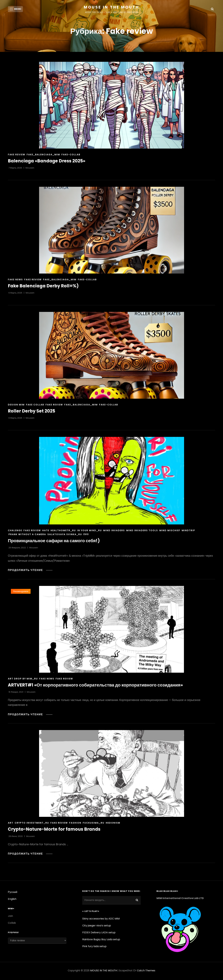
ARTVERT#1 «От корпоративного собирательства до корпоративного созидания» (97, 686)
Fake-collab (71, 156)
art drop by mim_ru (23, 680)
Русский (13, 893)
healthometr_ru (63, 532)
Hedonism (113, 824)
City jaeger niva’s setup (97, 926)
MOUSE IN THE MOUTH (111, 7)
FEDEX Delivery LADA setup (99, 933)
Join (10, 917)
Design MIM (16, 406)
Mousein (30, 169)
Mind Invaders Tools (142, 532)
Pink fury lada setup (94, 947)
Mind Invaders (114, 532)
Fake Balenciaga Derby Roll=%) (44, 287)
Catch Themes (146, 971)
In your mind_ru (90, 532)
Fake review (17, 156)
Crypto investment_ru (32, 824)
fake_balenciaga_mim (43, 156)
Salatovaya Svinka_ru (65, 535)
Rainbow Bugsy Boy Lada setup (101, 940)
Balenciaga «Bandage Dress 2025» (48, 162)
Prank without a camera (27, 535)
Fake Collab (35, 406)
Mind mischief (170, 532)
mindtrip (188, 532)
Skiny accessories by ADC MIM (101, 920)
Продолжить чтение (30, 571)
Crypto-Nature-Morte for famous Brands (55, 830)
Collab (12, 924)
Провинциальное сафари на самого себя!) (54, 542)
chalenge (15, 532)
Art (11, 824)
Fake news (15, 281)
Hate (46, 532)
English (12, 900)
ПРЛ (86, 535)
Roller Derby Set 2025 (32, 412)
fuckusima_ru (94, 824)
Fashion (75, 824)
